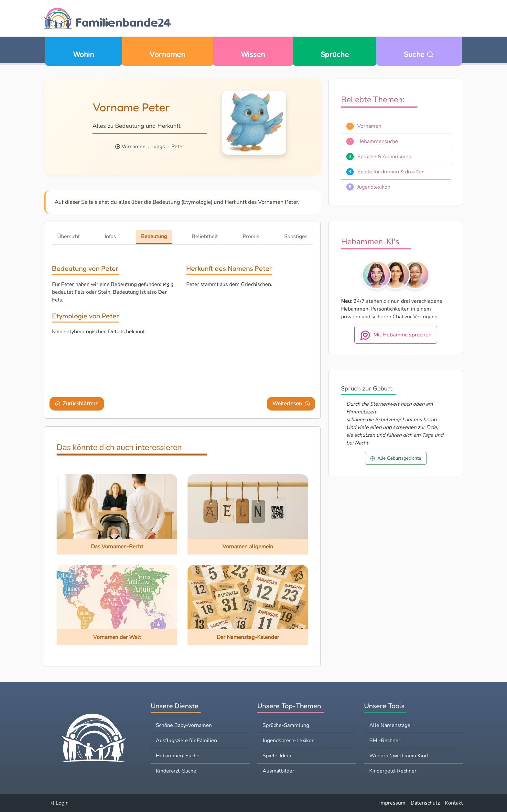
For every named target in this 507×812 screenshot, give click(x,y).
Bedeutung (154, 236)
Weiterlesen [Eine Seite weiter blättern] (291, 404)
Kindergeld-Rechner (393, 771)
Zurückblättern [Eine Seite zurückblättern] (77, 404)
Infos (110, 236)
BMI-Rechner (385, 741)
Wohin (84, 54)
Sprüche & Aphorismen (384, 157)
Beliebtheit (205, 236)
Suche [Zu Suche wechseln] (419, 54)
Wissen (253, 54)
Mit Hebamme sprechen (396, 335)
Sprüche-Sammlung (286, 725)
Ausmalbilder (278, 771)
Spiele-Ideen (278, 756)
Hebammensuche (378, 141)
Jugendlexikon (374, 187)
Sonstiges (296, 236)
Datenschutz (425, 803)
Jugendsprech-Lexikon (289, 741)
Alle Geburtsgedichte (396, 458)
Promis (251, 236)
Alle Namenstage (390, 725)
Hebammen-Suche (178, 756)
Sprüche (335, 54)
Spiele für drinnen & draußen (391, 172)
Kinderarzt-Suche (176, 771)
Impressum (392, 803)
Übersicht (69, 236)
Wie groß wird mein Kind (399, 756)
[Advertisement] (249, 341)
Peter (178, 147)
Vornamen (167, 54)
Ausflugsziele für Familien (186, 741)
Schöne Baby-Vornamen (184, 725)
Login (59, 803)
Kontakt (454, 803)
